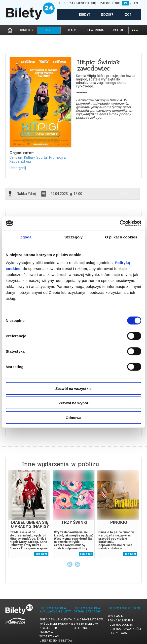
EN (136, 3)
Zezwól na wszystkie (73, 388)
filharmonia (94, 30)
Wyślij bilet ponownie (56, 624)
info (125, 194)
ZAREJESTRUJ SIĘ (83, 3)
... (135, 30)
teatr (72, 30)
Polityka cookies (120, 625)
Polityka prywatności (124, 629)
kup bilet (41, 554)
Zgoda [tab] (26, 237)
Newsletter (48, 628)
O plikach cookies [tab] (121, 237)
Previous (70, 564)
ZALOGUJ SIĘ (110, 3)
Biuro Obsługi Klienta (56, 620)
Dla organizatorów (88, 620)
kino (49, 30)
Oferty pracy (117, 633)
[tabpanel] (29, 514)
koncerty (26, 30)
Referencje (82, 628)
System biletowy (86, 624)
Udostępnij (18, 168)
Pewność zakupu (120, 621)
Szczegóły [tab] (73, 237)
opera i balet (117, 30)
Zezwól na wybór (73, 403)
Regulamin (115, 616)
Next (77, 564)
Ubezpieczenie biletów (56, 641)
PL (126, 3)
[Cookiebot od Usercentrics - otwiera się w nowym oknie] (120, 223)
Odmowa (73, 417)
